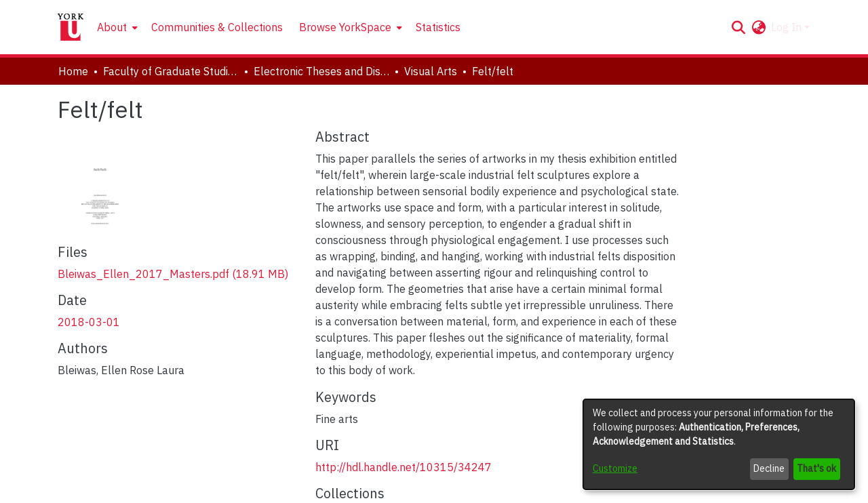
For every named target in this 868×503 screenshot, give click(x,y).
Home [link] (73, 71)
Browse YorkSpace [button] (345, 27)
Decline (769, 468)
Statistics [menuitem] (438, 27)
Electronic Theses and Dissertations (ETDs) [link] (321, 71)
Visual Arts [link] (431, 71)
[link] (173, 274)
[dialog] (719, 444)
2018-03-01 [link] (89, 322)
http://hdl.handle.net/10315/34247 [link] (403, 467)
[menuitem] (116, 27)
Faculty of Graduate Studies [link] (171, 71)
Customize (615, 468)
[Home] (71, 27)
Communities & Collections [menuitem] (217, 27)
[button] (738, 27)
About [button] (112, 27)
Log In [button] (788, 27)
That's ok (816, 468)
